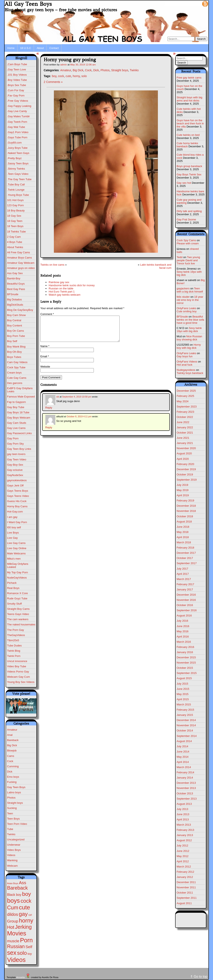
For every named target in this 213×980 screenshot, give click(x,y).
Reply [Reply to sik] (49, 413)
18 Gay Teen (15, 221)
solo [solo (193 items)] (22, 953)
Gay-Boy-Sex (15, 465)
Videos (11, 855)
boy (54, 76)
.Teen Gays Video (18, 174)
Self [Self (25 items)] (29, 947)
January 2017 (185, 589)
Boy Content (15, 326)
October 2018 (185, 516)
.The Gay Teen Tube (19, 179)
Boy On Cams (15, 331)
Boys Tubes (14, 357)
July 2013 (182, 809)
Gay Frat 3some (186, 219)
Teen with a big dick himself (190, 290)
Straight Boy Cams (18, 609)
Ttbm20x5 (13, 640)
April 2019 (183, 495)
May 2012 (183, 856)
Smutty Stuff (14, 604)
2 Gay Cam (14, 237)
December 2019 (186, 469)
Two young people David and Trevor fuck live (188, 260)
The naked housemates (21, 624)
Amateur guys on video (21, 268)
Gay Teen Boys (16, 787)
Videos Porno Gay (18, 672)
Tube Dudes (14, 646)
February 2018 (185, 548)
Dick (10, 772)
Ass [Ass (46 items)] (23, 883)
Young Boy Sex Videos (21, 682)
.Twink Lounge (16, 190)
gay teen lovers (16, 454)
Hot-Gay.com (15, 512)
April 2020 (183, 459)
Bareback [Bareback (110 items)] (17, 888)
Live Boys (13, 533)
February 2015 (185, 710)
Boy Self (12, 341)
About (40, 48)
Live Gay (12, 538)
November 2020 (186, 448)
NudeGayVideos (17, 578)
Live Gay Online (17, 548)
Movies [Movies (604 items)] (17, 933)
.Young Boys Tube (18, 195)
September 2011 (187, 898)
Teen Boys (13, 819)
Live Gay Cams (16, 543)
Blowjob (12, 751)
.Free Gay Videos (18, 101)
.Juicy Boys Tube (17, 148)
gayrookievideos (17, 480)
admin (64, 64)
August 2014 (184, 741)
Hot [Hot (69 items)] (11, 927)
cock (61, 76)
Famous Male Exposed (21, 397)
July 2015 (182, 684)
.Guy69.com (14, 143)
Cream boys (14, 373)
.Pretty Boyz (14, 158)
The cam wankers (18, 619)
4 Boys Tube (15, 242)
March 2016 (184, 642)
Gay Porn (13, 438)
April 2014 (183, 762)
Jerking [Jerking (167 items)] (23, 927)
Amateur (12, 730)
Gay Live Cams (16, 428)
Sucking (12, 808)
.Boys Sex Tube (17, 85)
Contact (54, 48)
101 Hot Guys (15, 200)
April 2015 (183, 699)
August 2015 (184, 678)
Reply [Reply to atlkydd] (49, 432)
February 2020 (185, 464)
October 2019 (185, 474)
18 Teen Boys (15, 226)
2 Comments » (53, 82)
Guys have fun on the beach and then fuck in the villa (190, 123)
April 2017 (183, 574)
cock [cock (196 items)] (26, 901)
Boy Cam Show (16, 315)
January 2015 (185, 715)
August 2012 (184, 840)
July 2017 (182, 569)
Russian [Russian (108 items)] (16, 946)
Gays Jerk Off (15, 486)
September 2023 (187, 407)
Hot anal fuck (185, 365)
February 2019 (185, 501)
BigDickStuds (15, 305)
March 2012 (184, 867)
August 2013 (184, 804)
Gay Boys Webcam (19, 418)
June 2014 (183, 752)
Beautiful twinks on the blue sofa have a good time (190, 320)
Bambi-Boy (14, 278)
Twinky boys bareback (190, 373)
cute (68, 76)
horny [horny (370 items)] (26, 921)
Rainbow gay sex (59, 282)
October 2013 (185, 793)
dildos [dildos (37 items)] (13, 914)
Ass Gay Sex (15, 273)
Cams (11, 756)
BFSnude (13, 294)
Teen (10, 813)
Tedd (180, 257)
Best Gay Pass (16, 289)
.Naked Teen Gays (18, 153)
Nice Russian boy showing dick (189, 338)
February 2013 (185, 830)
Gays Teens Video (18, 496)
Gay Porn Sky (15, 444)
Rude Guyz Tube (17, 598)
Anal (10, 735)
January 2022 (185, 427)
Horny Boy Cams (17, 506)
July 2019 (182, 485)
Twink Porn (14, 656)
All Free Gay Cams (19, 252)
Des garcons (15, 383)
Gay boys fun (185, 356)
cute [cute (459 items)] (24, 907)
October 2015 (185, 668)
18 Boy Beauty (16, 211)
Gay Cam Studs (17, 423)
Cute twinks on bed (188, 135)
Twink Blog (14, 651)
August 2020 (184, 453)
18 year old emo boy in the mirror (190, 300)
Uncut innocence (17, 661)
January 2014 (185, 778)
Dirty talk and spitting (189, 211)
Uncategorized (16, 839)
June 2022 (183, 422)
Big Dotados (14, 299)
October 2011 (185, 893)
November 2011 (186, 887)
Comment (47, 314)
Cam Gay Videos (17, 362)
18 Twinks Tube (16, 232)
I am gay (12, 517)
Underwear (14, 845)
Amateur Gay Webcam (21, 263)
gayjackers (183, 288)
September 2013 (187, 799)
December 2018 (186, 506)
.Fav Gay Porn (16, 96)
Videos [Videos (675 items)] (16, 960)
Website (45, 372)
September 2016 (187, 610)
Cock (10, 761)
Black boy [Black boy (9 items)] (14, 895)
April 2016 (183, 637)
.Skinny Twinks (16, 169)
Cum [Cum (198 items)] (13, 907)
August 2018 (184, 522)
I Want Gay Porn (17, 522)
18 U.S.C (26, 48)
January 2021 (185, 443)
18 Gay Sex (14, 216)
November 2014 (186, 725)
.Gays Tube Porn (17, 137)
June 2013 (183, 814)
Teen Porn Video (17, 824)
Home (11, 48)
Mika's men (14, 559)
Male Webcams (16, 553)
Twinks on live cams (52, 265)
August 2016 (184, 616)
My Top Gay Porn (17, 572)
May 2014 (183, 757)
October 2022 (185, 417)
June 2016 (183, 626)
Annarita (20, 977)
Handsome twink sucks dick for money (72, 285)
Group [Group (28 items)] (13, 921)
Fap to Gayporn (16, 402)
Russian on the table (61, 288)
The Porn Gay (15, 630)
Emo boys (13, 777)
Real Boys (13, 588)
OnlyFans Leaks (186, 308)
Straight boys (15, 803)
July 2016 (182, 621)
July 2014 (182, 746)
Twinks (11, 834)
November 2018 (186, 511)
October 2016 (185, 605)
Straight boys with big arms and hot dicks (189, 99)
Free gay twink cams (189, 78)
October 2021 (185, 433)
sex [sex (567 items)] (12, 953)
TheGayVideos (16, 635)
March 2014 (184, 767)
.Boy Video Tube (17, 80)
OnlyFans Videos (187, 362)
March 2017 (184, 579)
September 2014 (187, 736)
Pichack (12, 583)
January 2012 (185, 877)
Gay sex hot (184, 183)
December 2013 (186, 783)
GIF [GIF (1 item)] (30, 915)
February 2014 (185, 772)
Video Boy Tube (17, 666)
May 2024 (183, 401)
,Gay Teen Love (17, 69)
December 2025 (186, 391)
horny (76, 76)
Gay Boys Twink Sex (189, 174)
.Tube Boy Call (16, 184)
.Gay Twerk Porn (17, 122)
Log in (195, 3)
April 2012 (183, 861)
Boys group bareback (189, 166)
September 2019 (187, 480)
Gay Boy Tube (16, 407)
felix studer (183, 297)
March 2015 (184, 704)
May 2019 (183, 490)
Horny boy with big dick (189, 346)
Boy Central (14, 320)
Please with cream (188, 243)
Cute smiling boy (187, 311)
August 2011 (184, 903)
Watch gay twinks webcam (65, 295)
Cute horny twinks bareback (187, 145)
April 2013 (183, 819)
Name (45, 351)
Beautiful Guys (16, 284)
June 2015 (183, 689)
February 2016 (185, 647)
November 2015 (186, 663)
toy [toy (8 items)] (30, 954)
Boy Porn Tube (16, 336)
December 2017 (186, 553)
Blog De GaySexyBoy (20, 310)
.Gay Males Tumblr (18, 116)
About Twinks (15, 247)
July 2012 (182, 846)
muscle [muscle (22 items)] (13, 941)
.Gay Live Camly (17, 111)
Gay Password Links (19, 433)
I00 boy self (14, 527)
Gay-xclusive (15, 470)
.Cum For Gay (16, 90)
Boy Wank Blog (16, 347)
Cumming (13, 766)
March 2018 (184, 542)
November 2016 (186, 600)
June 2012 (183, 851)
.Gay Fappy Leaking (19, 106)
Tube (10, 829)
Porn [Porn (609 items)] (26, 940)
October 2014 (185, 731)
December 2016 (186, 595)
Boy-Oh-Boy (14, 352)
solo (84, 76)
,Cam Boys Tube (17, 64)
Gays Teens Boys (18, 491)
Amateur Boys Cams (19, 258)
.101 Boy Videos (17, 75)
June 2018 (183, 527)
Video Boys (14, 850)
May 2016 (183, 631)
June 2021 (183, 438)
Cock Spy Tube (16, 367)
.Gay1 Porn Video (18, 132)
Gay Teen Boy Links (19, 449)
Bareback (13, 740)
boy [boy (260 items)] (26, 894)
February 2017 (185, 584)
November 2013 (186, 788)
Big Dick (12, 745)
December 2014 (186, 720)
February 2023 (185, 412)
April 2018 (183, 537)
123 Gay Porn (15, 205)
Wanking (12, 860)
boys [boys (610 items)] (13, 901)
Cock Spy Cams (186, 240)
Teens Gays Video (18, 614)
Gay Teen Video (17, 459)
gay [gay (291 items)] (23, 914)
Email (45, 361)
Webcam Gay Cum (19, 677)
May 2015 (183, 694)
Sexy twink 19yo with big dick (189, 330)
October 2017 (185, 558)
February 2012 (185, 872)
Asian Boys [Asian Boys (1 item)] (13, 883)
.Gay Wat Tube (16, 127)
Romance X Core (17, 593)
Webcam (12, 866)
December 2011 (186, 882)
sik (58, 402)
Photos (11, 798)
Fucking (12, 782)
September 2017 (187, 563)
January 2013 (185, 835)
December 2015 (186, 657)
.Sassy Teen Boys (18, 163)
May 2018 (183, 532)
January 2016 (185, 652)
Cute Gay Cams (17, 378)
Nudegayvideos (186, 370)
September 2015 (187, 673)
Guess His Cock (17, 501)
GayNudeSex (15, 475)
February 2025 (185, 396)
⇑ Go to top (199, 977)
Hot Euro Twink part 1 (62, 292)
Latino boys (14, 792)
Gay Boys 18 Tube (18, 412)
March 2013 (184, 825)
